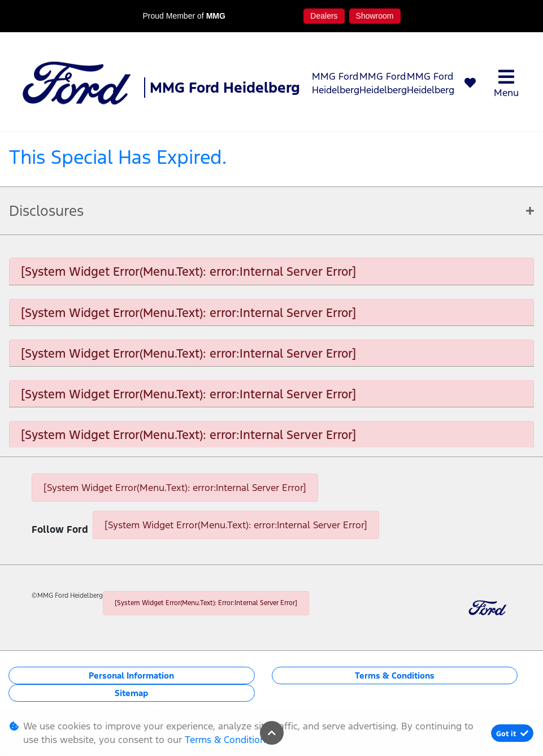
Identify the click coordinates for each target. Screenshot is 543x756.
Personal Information (131, 675)
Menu (506, 83)
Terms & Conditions (395, 675)
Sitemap (131, 693)
